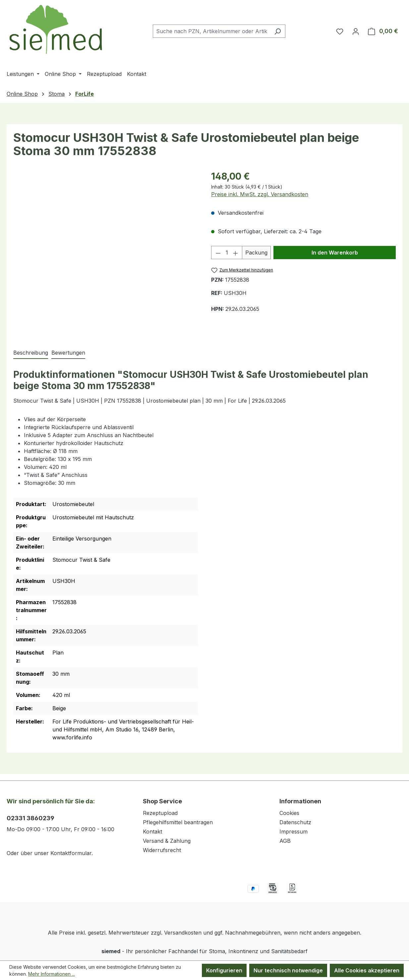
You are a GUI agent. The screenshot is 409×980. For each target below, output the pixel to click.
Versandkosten (183, 933)
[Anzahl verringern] (218, 253)
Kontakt (152, 832)
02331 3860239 (30, 818)
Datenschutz (295, 822)
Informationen (300, 801)
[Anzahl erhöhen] (236, 253)
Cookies (289, 813)
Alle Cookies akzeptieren (367, 970)
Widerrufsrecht (162, 850)
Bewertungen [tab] (68, 353)
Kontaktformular (71, 853)
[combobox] (211, 31)
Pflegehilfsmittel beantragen (178, 822)
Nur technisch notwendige (288, 970)
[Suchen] (278, 31)
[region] (106, 252)
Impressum (293, 832)
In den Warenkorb (335, 253)
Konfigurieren (224, 970)
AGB (285, 841)
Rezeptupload (160, 813)
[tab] (31, 353)
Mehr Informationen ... (52, 974)
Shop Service (162, 801)
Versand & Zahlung (167, 841)
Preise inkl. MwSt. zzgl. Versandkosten (260, 194)
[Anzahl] (227, 253)
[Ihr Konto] (356, 31)
